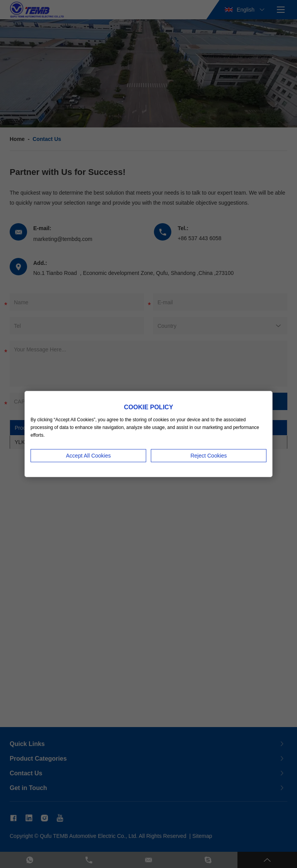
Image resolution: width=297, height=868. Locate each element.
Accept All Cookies (89, 456)
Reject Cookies (208, 456)
